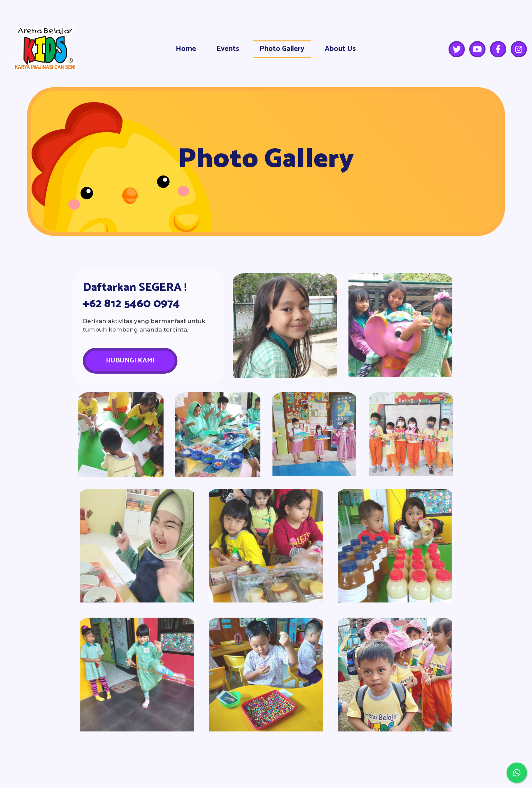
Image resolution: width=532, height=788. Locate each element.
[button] (130, 361)
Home (186, 49)
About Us (340, 49)
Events (228, 49)
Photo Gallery (282, 49)
